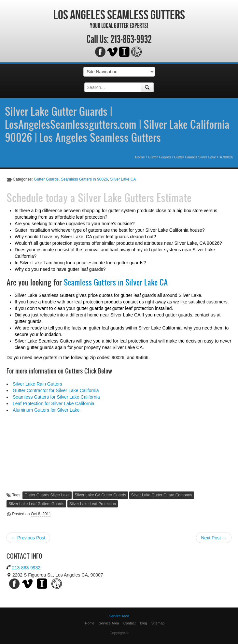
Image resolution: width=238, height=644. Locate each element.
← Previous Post (28, 538)
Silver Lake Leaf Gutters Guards (36, 504)
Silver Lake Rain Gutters (37, 384)
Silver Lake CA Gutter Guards (100, 495)
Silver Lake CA (123, 179)
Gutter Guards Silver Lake (47, 495)
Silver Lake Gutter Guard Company (162, 495)
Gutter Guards (159, 157)
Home (140, 157)
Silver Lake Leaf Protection (93, 504)
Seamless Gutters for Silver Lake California (56, 397)
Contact (130, 623)
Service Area (109, 623)
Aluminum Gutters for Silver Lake (46, 410)
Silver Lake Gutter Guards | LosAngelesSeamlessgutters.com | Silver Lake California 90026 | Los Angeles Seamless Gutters (117, 124)
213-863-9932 (131, 39)
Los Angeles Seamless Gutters (119, 15)
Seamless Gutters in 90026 (84, 179)
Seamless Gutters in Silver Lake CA (116, 282)
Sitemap (158, 623)
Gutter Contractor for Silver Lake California (56, 390)
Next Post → (214, 538)
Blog (144, 623)
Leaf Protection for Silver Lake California (54, 403)
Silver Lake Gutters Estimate (135, 198)
